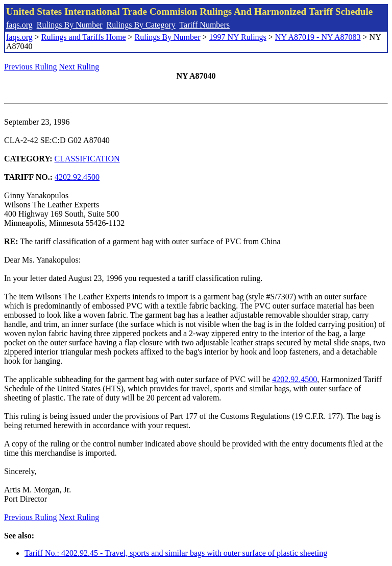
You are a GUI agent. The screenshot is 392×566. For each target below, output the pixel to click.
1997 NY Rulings (238, 37)
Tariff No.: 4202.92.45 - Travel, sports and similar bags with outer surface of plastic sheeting (176, 553)
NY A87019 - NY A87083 (318, 37)
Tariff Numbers (204, 25)
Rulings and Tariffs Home (84, 37)
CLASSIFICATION (87, 159)
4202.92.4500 (77, 177)
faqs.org (19, 25)
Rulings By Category (141, 25)
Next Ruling (79, 67)
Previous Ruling (31, 67)
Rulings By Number (70, 25)
